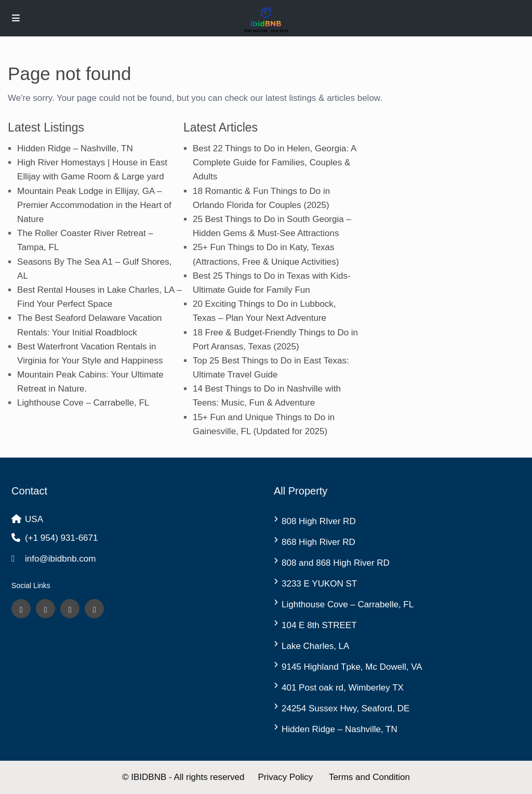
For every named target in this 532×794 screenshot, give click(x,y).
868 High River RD (318, 542)
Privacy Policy (286, 777)
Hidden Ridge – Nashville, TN (75, 148)
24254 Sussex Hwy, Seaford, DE (345, 708)
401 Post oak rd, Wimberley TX (343, 688)
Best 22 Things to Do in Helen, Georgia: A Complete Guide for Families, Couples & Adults (274, 162)
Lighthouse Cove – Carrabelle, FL (83, 403)
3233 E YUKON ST (319, 584)
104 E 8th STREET (319, 625)
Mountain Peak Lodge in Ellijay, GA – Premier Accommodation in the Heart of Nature (94, 205)
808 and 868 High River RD (336, 563)
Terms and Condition (369, 777)
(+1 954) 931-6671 (61, 538)
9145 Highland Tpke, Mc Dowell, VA (352, 667)
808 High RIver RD (319, 521)
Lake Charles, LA (315, 646)
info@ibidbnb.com (60, 559)
